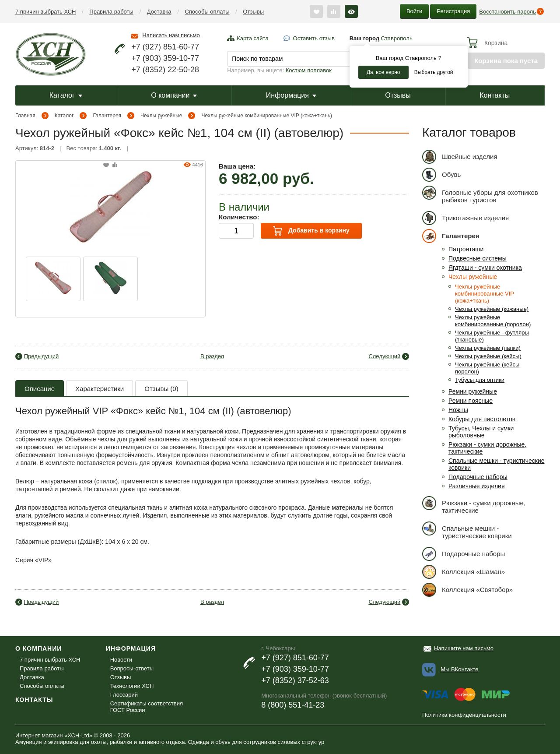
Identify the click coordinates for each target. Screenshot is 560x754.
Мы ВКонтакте (459, 669)
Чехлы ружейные (161, 116)
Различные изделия (477, 486)
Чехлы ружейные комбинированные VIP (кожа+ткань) (267, 116)
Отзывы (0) (161, 389)
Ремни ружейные (473, 391)
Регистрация (453, 11)
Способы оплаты (207, 12)
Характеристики (100, 389)
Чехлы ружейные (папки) (488, 348)
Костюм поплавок (309, 70)
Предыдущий (42, 356)
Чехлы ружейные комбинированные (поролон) (493, 321)
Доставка (159, 12)
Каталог (66, 95)
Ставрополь (397, 38)
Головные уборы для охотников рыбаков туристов (480, 195)
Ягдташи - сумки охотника (485, 268)
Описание (40, 389)
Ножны (458, 410)
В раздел (212, 356)
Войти (414, 11)
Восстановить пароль (507, 12)
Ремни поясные (471, 401)
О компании (174, 95)
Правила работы (111, 12)
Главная (25, 116)
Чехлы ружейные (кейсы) (488, 356)
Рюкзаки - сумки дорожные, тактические (474, 505)
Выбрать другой (434, 72)
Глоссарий (124, 695)
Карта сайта (252, 38)
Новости (121, 660)
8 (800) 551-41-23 (293, 705)
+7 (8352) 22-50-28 (165, 70)
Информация (291, 95)
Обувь (441, 174)
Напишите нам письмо (464, 648)
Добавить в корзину (311, 231)
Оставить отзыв (314, 38)
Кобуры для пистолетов (482, 419)
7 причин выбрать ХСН (45, 12)
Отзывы (253, 12)
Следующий (384, 356)
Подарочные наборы (478, 477)
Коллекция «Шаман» (464, 572)
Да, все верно (383, 72)
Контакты (495, 95)
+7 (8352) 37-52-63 (295, 680)
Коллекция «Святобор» (467, 590)
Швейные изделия (460, 157)
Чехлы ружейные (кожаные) (492, 309)
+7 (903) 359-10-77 (165, 58)
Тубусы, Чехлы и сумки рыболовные (481, 432)
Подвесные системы (478, 258)
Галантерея (107, 116)
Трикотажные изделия (465, 218)
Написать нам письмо (171, 35)
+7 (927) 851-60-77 (165, 47)
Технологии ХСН (132, 686)
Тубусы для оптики (480, 380)
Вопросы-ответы (132, 668)
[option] (53, 279)
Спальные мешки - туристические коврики (467, 530)
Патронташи (466, 249)
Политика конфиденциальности (464, 715)
